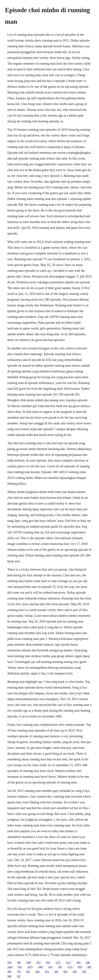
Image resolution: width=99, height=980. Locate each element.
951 (20, 967)
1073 (30, 967)
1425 (10, 967)
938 (88, 962)
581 (28, 972)
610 (48, 962)
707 (19, 976)
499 (9, 972)
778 (19, 972)
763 (60, 967)
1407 (41, 967)
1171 (58, 962)
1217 (69, 962)
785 (84, 972)
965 (79, 962)
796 (19, 962)
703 (9, 962)
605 (75, 972)
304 (37, 972)
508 (9, 976)
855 (65, 972)
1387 (29, 962)
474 (47, 972)
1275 (70, 967)
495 (89, 967)
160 (56, 972)
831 (51, 967)
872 (39, 962)
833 (80, 967)
